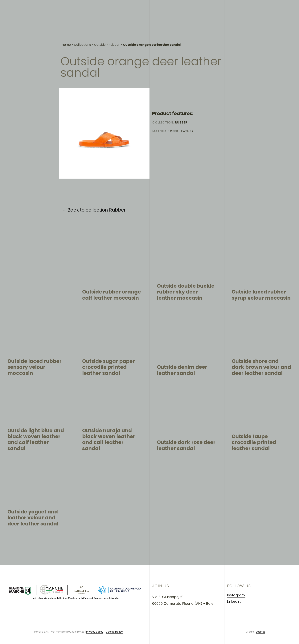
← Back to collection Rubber (94, 210)
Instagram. (236, 595)
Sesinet (260, 632)
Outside (100, 48)
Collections (82, 48)
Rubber (114, 48)
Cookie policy (114, 632)
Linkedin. (234, 601)
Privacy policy (95, 632)
